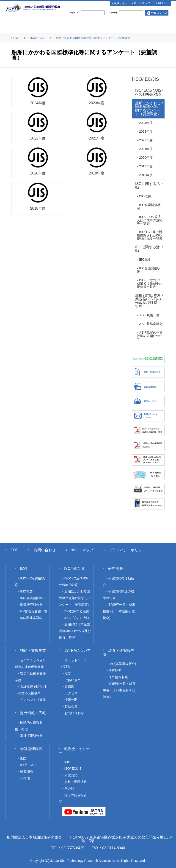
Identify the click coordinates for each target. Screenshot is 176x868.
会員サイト (121, 3)
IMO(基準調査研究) (122, 664)
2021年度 (146, 149)
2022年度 (146, 140)
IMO (24, 569)
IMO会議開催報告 (33, 598)
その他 (25, 778)
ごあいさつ (73, 680)
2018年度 (146, 175)
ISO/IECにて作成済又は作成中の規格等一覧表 (150, 283)
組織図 (69, 686)
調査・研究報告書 (119, 652)
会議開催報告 (31, 749)
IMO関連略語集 (31, 618)
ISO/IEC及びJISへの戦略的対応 (148, 92)
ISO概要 (145, 196)
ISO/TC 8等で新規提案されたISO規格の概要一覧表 (150, 235)
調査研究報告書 (31, 605)
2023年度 (146, 131)
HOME (16, 38)
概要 (68, 673)
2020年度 (146, 158)
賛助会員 (71, 706)
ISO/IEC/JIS (38, 38)
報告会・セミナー (74, 751)
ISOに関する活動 (148, 186)
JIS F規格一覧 (149, 315)
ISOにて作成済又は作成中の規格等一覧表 (150, 220)
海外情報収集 (118, 677)
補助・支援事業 (33, 650)
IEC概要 (145, 260)
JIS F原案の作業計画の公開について (150, 336)
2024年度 (146, 123)
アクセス (71, 693)
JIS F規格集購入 (151, 324)
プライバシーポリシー (127, 550)
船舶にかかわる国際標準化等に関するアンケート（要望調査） (94, 38)
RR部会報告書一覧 (34, 611)
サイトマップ (142, 3)
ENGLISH (162, 3)
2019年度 (146, 166)
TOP (15, 550)
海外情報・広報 (33, 713)
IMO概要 (26, 591)
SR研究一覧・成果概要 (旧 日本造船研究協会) (119, 611)
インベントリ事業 (33, 700)
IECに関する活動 (147, 249)
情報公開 (71, 700)
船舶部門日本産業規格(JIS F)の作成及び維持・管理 (148, 301)
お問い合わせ (45, 550)
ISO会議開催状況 (149, 207)
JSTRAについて (78, 650)
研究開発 (115, 569)
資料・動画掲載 (76, 782)
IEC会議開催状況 (149, 270)
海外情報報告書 (31, 736)
